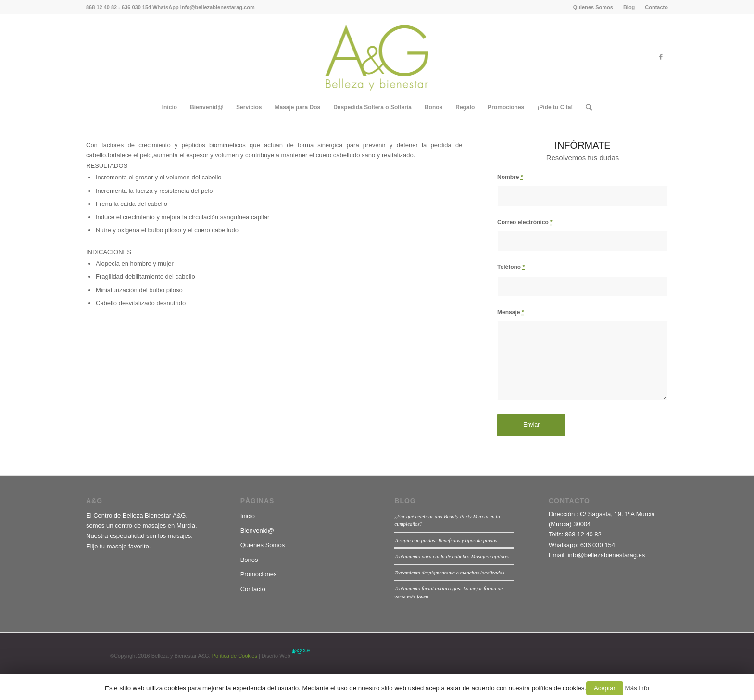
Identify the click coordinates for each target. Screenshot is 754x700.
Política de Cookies (234, 656)
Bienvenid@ (257, 530)
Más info (637, 688)
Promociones (259, 574)
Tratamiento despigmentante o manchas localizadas (449, 573)
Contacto (656, 7)
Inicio (248, 516)
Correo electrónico (525, 222)
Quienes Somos (593, 7)
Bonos (249, 560)
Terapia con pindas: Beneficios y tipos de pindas (446, 540)
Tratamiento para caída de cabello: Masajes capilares (452, 556)
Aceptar (605, 688)
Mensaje (510, 312)
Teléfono (511, 267)
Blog (629, 7)
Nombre (510, 177)
